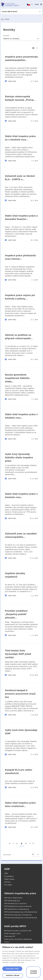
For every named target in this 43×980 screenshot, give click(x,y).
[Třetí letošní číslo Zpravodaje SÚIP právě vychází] (21, 662)
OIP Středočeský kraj (12, 901)
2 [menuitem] (17, 843)
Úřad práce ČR (10, 936)
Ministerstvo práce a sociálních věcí (18, 931)
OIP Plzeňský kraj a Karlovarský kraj (18, 906)
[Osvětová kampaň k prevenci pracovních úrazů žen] (21, 701)
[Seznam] (37, 48)
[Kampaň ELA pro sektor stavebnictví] (21, 777)
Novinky (7, 882)
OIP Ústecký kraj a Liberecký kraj (17, 909)
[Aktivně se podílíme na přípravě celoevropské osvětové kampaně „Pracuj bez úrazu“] (21, 346)
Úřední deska (9, 879)
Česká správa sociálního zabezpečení (18, 939)
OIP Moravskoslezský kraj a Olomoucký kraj (21, 918)
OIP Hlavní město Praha (13, 898)
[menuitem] (10, 844)
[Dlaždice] (33, 48)
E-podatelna (9, 876)
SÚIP (6, 873)
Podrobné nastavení (34, 972)
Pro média (8, 885)
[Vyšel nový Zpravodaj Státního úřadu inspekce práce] (21, 465)
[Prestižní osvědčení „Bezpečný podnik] (21, 622)
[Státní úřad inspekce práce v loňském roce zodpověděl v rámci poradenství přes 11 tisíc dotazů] (21, 425)
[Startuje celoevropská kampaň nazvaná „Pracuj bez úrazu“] (21, 107)
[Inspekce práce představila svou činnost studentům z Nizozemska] (21, 266)
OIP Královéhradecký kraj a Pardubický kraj (21, 912)
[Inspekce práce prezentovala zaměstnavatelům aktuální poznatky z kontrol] (21, 68)
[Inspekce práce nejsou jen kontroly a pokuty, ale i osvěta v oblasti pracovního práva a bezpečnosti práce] (21, 306)
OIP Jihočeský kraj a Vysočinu (15, 903)
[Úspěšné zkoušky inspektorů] (21, 583)
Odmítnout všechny (13, 975)
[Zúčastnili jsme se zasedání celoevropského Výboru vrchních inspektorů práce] (21, 545)
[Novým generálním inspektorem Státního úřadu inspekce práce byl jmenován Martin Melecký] (21, 386)
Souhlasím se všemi (12, 969)
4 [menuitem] (21, 844)
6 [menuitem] (26, 843)
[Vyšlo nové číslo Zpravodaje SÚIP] (21, 741)
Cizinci (7, 942)
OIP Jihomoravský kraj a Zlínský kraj (18, 915)
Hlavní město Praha (10, 12)
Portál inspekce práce (12, 933)
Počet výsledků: (7, 855)
